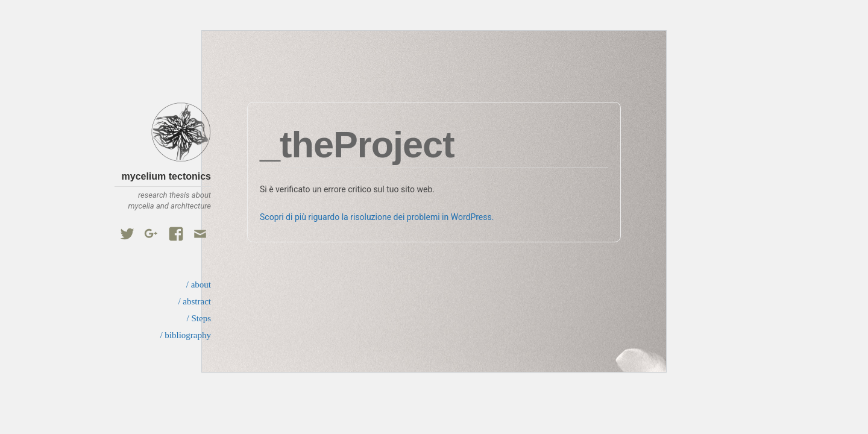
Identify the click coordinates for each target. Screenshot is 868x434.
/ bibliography (185, 335)
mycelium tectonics (167, 176)
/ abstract (194, 301)
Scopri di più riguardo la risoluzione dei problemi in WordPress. (377, 217)
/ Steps (199, 318)
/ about (199, 285)
